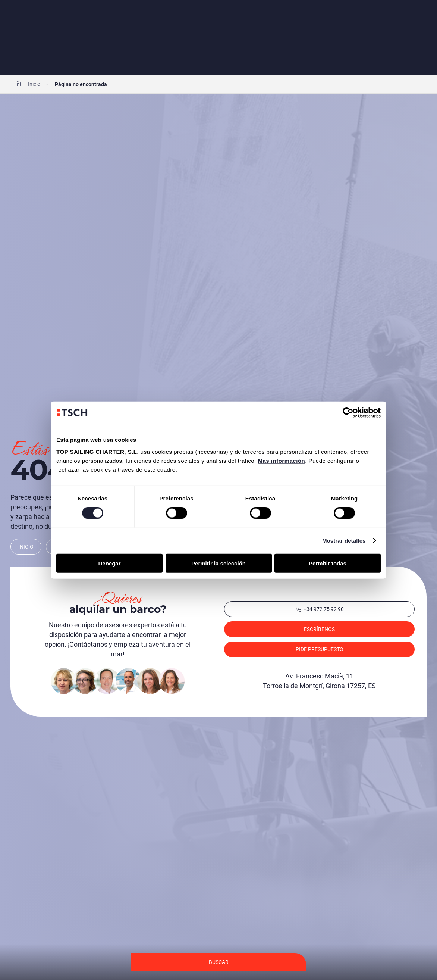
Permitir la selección (218, 563)
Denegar (109, 563)
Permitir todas (328, 563)
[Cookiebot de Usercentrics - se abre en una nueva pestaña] (348, 413)
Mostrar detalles (344, 541)
